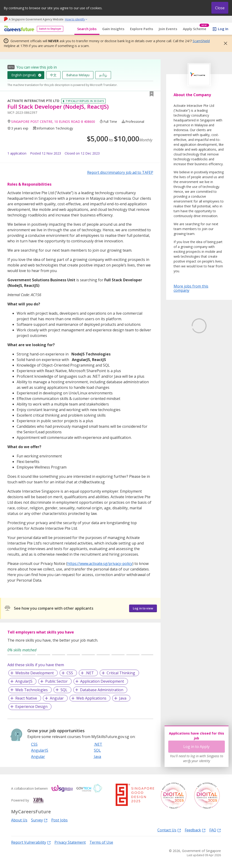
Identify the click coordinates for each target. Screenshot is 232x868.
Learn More (186, 369)
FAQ (215, 830)
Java (123, 698)
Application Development (102, 681)
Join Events (168, 29)
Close (220, 8)
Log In (223, 29)
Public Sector (56, 681)
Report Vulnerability (31, 842)
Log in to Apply (196, 747)
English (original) (24, 75)
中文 (53, 75)
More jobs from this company (191, 288)
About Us (19, 820)
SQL (64, 690)
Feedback (195, 830)
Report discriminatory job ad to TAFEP (120, 172)
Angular (57, 698)
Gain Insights (113, 29)
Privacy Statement (70, 842)
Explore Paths (142, 29)
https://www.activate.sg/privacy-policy (100, 564)
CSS (70, 673)
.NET (90, 673)
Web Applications (91, 698)
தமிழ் (103, 75)
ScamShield (201, 41)
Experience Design (31, 706)
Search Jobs (87, 29)
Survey (39, 820)
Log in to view (143, 608)
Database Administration (102, 690)
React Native (26, 698)
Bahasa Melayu (78, 75)
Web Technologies (32, 690)
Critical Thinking (121, 673)
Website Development (35, 673)
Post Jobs (59, 820)
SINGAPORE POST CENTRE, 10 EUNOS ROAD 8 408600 (53, 122)
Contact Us (169, 830)
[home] (18, 29)
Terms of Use (101, 842)
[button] (224, 43)
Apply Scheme (196, 29)
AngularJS (24, 681)
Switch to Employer (50, 29)
